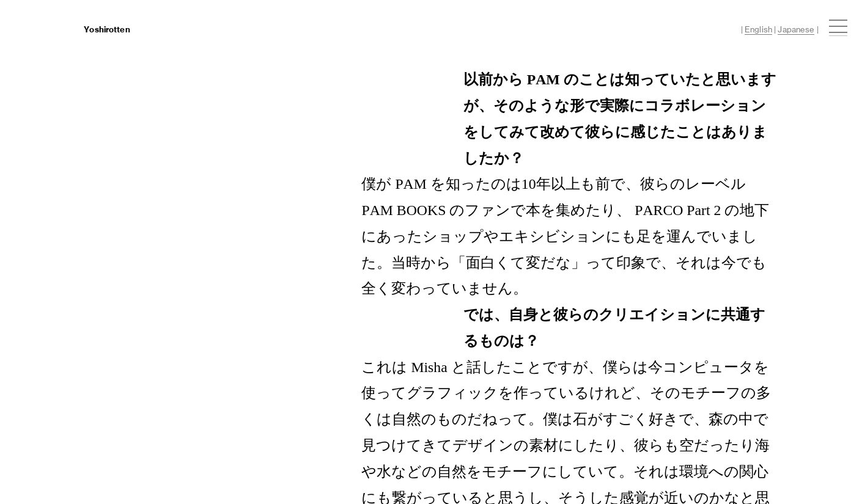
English (758, 29)
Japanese (796, 29)
